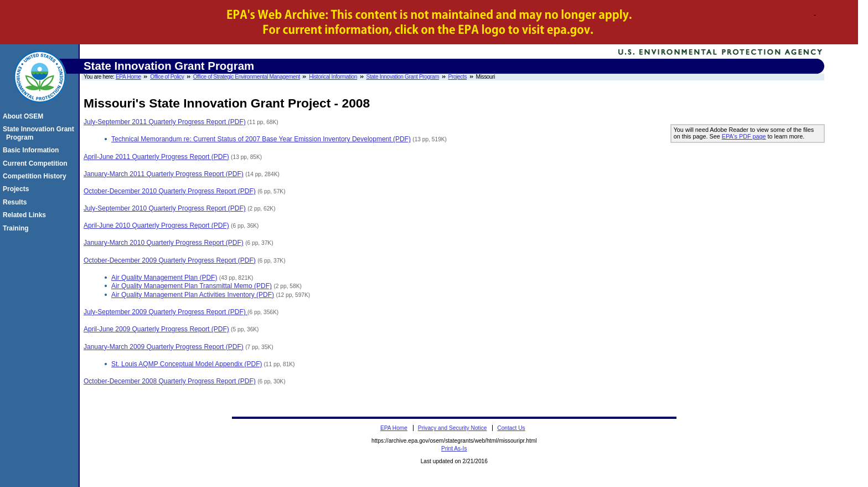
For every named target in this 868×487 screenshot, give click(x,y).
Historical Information (333, 77)
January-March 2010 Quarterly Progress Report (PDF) (164, 243)
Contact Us (511, 428)
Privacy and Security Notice (453, 428)
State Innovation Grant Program (403, 77)
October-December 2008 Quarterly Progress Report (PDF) (170, 381)
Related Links (26, 215)
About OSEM (25, 116)
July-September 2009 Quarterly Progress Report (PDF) (166, 312)
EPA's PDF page (744, 136)
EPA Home (128, 77)
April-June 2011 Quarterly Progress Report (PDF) (156, 157)
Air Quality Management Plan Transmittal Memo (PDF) (192, 286)
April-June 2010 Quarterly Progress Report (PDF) (156, 225)
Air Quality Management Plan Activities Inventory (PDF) (193, 295)
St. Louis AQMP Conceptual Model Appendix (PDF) (187, 364)
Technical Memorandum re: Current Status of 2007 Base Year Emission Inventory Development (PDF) (261, 139)
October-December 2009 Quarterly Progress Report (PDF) (170, 260)
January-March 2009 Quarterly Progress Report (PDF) (164, 347)
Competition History (36, 176)
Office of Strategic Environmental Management (247, 77)
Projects (458, 77)
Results (16, 202)
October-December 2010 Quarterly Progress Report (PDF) (170, 191)
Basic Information (32, 150)
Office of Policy (167, 77)
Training (17, 228)
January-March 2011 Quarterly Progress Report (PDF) (164, 174)
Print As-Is (454, 448)
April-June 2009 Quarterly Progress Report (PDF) (156, 329)
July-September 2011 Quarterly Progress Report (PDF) (165, 122)
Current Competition (37, 163)
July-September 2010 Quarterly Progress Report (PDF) (165, 208)
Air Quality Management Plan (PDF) (164, 278)
